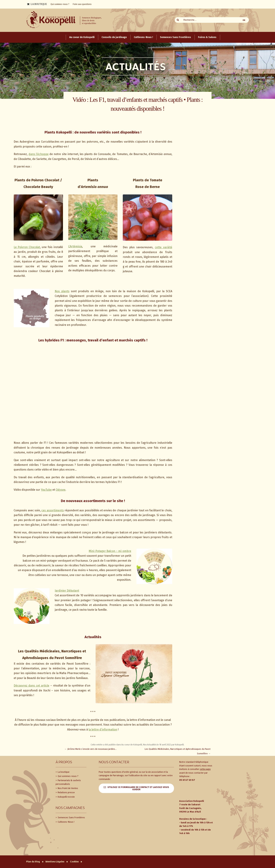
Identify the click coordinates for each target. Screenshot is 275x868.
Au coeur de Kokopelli (132, 745)
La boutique (63, 772)
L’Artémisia (75, 246)
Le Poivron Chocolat (27, 247)
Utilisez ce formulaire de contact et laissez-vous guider (138, 788)
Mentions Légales (55, 862)
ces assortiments (53, 510)
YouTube (46, 490)
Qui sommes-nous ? (68, 776)
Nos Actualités (150, 745)
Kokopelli (179, 745)
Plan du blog (33, 862)
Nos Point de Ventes (68, 788)
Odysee (61, 490)
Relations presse (66, 792)
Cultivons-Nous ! (66, 822)
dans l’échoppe (39, 154)
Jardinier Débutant (67, 591)
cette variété (164, 247)
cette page (205, 769)
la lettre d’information (103, 730)
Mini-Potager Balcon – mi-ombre (110, 551)
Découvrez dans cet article (31, 686)
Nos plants (62, 291)
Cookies (74, 862)
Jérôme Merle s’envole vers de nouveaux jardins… (91, 749)
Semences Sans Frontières (71, 817)
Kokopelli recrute (66, 797)
